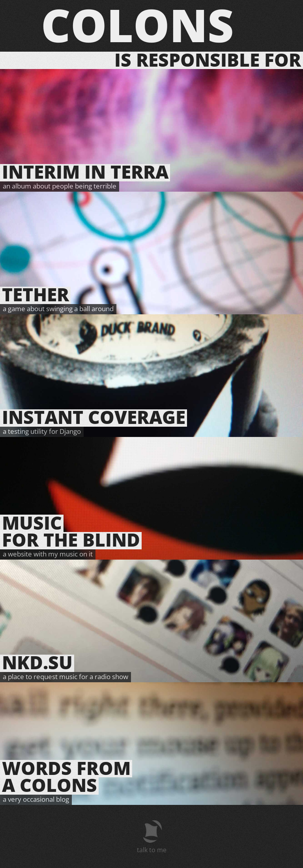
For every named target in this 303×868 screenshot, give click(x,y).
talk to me (152, 850)
